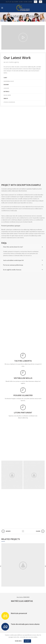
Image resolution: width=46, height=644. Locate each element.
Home (8, 19)
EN (41, 2)
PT (36, 2)
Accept (27, 641)
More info (18, 641)
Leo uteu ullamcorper (18, 19)
